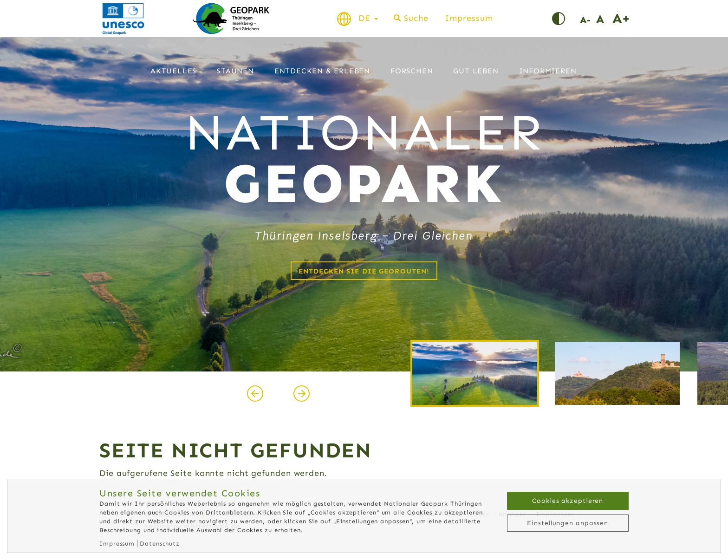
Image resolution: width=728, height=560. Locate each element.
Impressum (469, 18)
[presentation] (255, 393)
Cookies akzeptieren (568, 501)
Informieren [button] (548, 71)
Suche (416, 18)
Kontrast (566, 19)
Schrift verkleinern (588, 19)
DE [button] (368, 18)
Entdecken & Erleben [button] (322, 71)
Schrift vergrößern (621, 19)
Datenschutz (160, 544)
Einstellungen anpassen (568, 523)
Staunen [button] (235, 71)
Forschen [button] (412, 71)
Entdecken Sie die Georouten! (364, 271)
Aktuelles (173, 71)
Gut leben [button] (476, 71)
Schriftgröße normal (604, 19)
